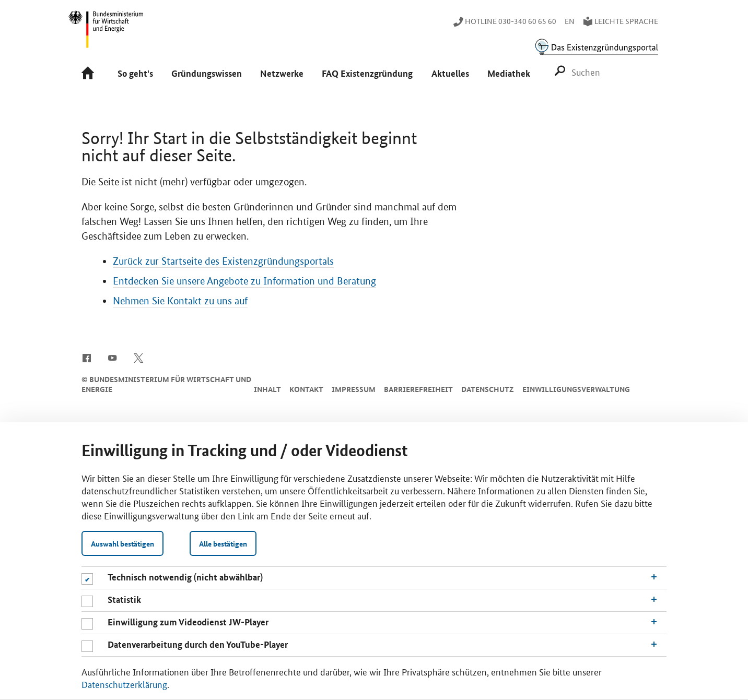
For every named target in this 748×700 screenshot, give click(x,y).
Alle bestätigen (223, 543)
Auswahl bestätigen (122, 543)
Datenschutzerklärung (124, 684)
